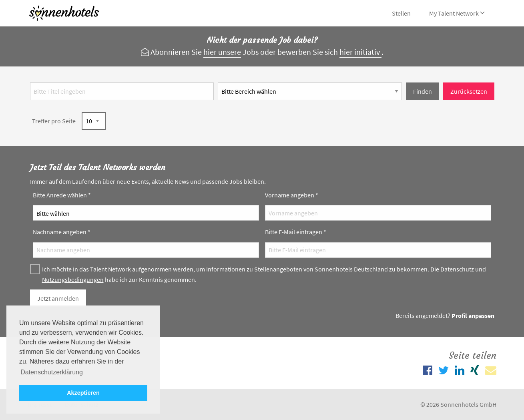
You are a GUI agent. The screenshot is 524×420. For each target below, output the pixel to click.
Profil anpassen (473, 316)
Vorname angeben (292, 195)
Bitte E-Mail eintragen (296, 232)
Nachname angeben (62, 232)
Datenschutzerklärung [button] (52, 372)
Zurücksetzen (469, 91)
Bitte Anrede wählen (62, 195)
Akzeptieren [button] (83, 393)
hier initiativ (360, 52)
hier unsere (222, 52)
